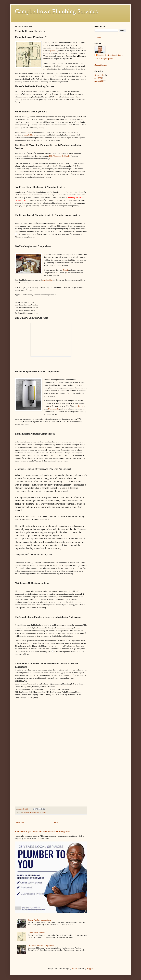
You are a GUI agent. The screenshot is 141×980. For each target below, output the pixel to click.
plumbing (54, 51)
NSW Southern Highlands (59, 156)
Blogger (90, 969)
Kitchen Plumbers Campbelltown (39, 920)
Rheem (80, 406)
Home (56, 822)
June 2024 (98, 78)
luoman (74, 969)
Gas (45, 254)
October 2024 (99, 75)
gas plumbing (47, 280)
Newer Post (20, 822)
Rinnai (65, 270)
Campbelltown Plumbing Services (56, 11)
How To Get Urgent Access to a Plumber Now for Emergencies (42, 831)
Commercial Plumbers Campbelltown (41, 946)
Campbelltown (29, 135)
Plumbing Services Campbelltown (110, 55)
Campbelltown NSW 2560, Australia (34, 813)
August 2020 (99, 81)
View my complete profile (104, 59)
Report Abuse (101, 65)
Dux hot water (54, 409)
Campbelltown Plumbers (36, 933)
